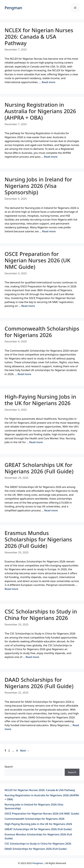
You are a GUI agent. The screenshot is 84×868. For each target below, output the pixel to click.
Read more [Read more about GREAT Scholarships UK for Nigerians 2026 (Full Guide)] (51, 510)
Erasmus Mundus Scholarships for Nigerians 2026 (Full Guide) (38, 539)
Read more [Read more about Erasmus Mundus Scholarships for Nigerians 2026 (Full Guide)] (11, 589)
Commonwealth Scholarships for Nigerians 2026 (42, 332)
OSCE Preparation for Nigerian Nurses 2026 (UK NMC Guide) (37, 260)
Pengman (13, 8)
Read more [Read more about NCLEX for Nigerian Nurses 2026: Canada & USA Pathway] (48, 82)
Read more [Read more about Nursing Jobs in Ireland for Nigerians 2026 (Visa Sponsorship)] (49, 231)
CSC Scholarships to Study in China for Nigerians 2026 (41, 615)
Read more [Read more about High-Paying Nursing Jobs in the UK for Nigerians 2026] (36, 442)
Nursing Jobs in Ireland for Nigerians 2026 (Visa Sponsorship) (38, 186)
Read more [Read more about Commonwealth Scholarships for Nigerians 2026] (24, 374)
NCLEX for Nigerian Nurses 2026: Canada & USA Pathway (39, 37)
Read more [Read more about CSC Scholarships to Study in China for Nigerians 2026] (32, 657)
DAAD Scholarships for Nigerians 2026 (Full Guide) (39, 683)
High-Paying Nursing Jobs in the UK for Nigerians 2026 (40, 400)
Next (25, 750)
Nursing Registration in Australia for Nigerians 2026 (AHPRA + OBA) (40, 111)
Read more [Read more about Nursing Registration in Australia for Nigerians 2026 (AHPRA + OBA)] (51, 157)
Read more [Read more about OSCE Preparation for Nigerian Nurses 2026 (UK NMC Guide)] (28, 306)
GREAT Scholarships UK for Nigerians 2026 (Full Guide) (39, 468)
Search (9, 767)
